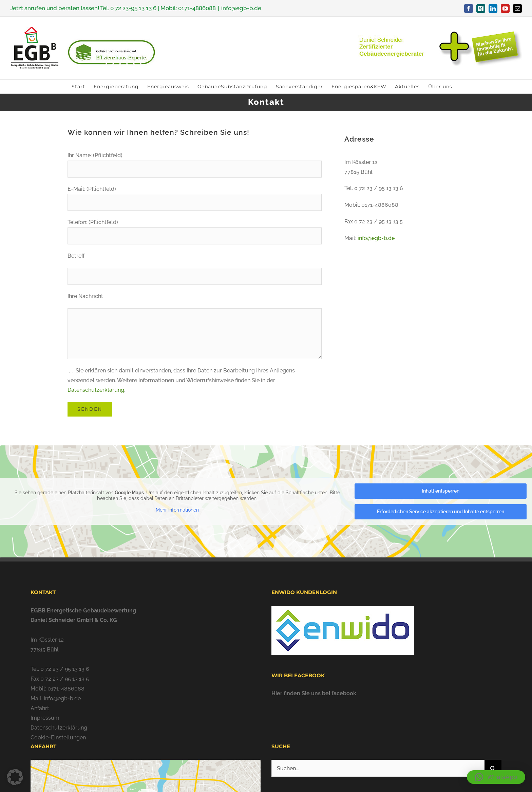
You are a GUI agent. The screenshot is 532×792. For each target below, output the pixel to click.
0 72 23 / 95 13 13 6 (65, 669)
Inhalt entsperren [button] (441, 491)
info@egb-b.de (241, 8)
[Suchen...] (378, 768)
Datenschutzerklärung (96, 390)
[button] (496, 777)
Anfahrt (40, 708)
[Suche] (493, 768)
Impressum (45, 718)
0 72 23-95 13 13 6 (133, 8)
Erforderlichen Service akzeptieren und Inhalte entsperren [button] (441, 512)
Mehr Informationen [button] (177, 510)
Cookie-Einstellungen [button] (58, 738)
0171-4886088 (197, 8)
